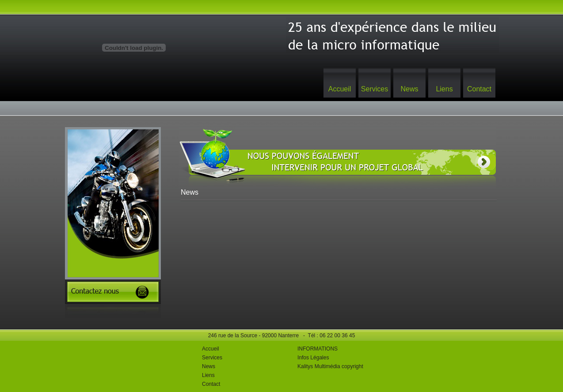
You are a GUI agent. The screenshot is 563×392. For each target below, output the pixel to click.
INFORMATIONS (318, 349)
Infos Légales (313, 358)
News (409, 89)
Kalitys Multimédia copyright (330, 366)
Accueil (340, 89)
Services (375, 89)
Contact (479, 89)
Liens (444, 89)
